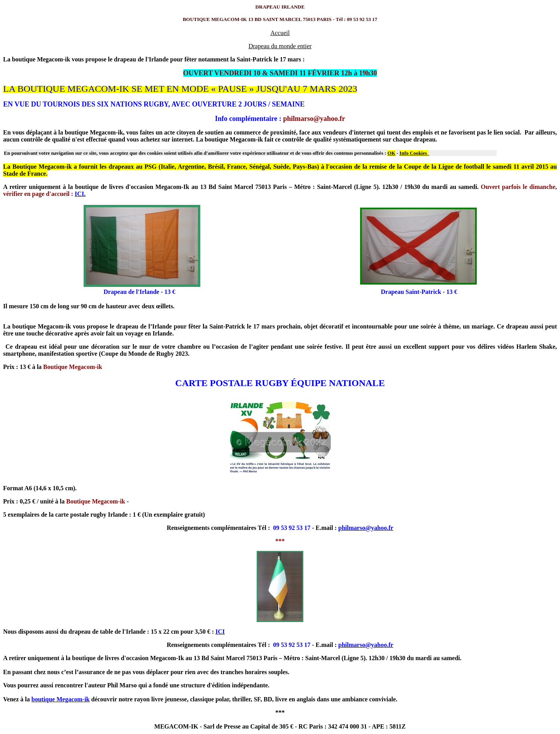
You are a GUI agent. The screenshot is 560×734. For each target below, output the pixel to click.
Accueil (280, 33)
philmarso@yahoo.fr (314, 119)
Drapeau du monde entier (280, 46)
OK (391, 153)
